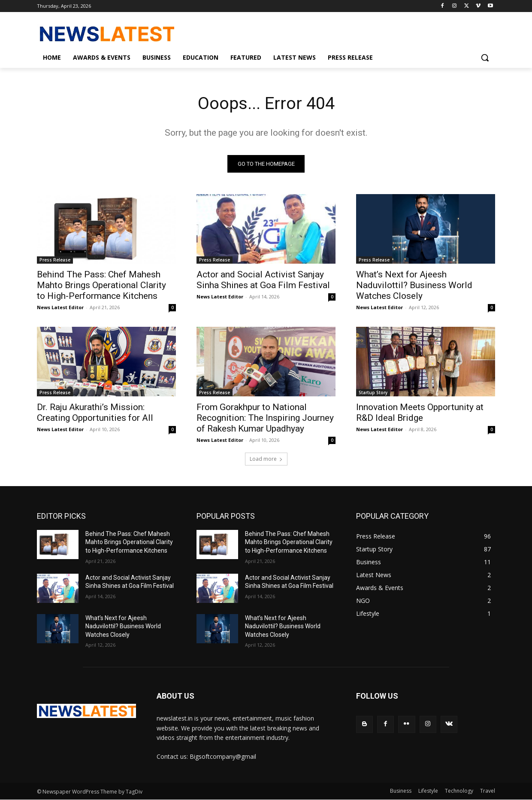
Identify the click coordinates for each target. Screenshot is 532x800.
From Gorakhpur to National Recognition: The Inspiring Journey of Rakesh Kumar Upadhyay (265, 418)
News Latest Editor (60, 308)
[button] (485, 58)
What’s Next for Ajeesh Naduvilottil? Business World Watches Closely (414, 286)
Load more (266, 459)
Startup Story (373, 393)
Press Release (55, 260)
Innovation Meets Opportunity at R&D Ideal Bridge (420, 413)
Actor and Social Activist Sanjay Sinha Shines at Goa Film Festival (263, 280)
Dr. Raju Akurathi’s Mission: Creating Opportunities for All (95, 413)
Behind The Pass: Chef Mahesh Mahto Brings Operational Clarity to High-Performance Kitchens (101, 286)
